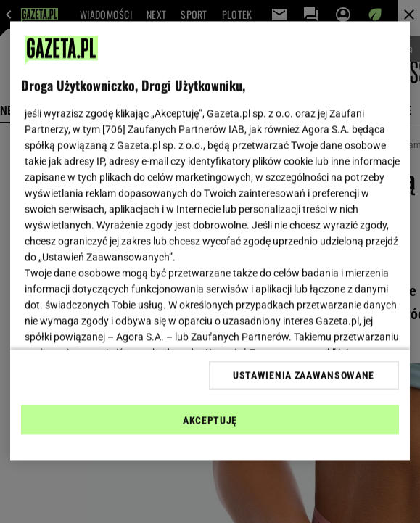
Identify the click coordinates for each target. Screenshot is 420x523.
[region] (210, 241)
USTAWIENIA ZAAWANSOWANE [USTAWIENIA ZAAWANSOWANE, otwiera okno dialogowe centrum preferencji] (304, 375)
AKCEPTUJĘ (210, 420)
